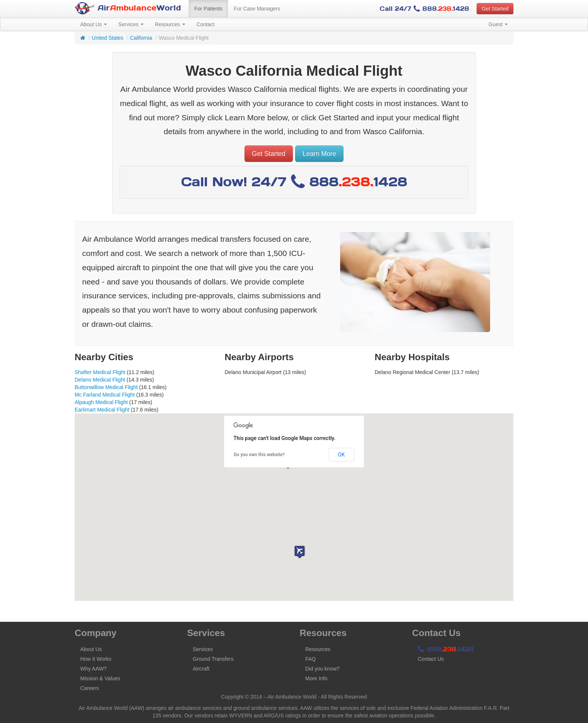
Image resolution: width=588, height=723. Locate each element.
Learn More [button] (319, 154)
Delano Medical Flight (100, 380)
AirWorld (128, 8)
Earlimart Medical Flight (102, 410)
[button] (300, 552)
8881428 (446, 649)
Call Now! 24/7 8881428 (294, 182)
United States (108, 38)
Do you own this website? (259, 455)
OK (341, 455)
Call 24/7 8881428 (424, 9)
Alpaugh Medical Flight (101, 402)
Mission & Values (100, 678)
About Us (94, 24)
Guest (498, 24)
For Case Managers (257, 9)
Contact (205, 24)
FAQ (310, 659)
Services (131, 24)
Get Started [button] (495, 9)
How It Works (96, 659)
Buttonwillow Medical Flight (106, 387)
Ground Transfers (213, 659)
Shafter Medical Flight (100, 372)
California (141, 38)
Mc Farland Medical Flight (105, 395)
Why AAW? (93, 669)
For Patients (208, 9)
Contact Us (431, 659)
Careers (90, 688)
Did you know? (322, 669)
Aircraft (201, 669)
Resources (170, 24)
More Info (316, 678)
